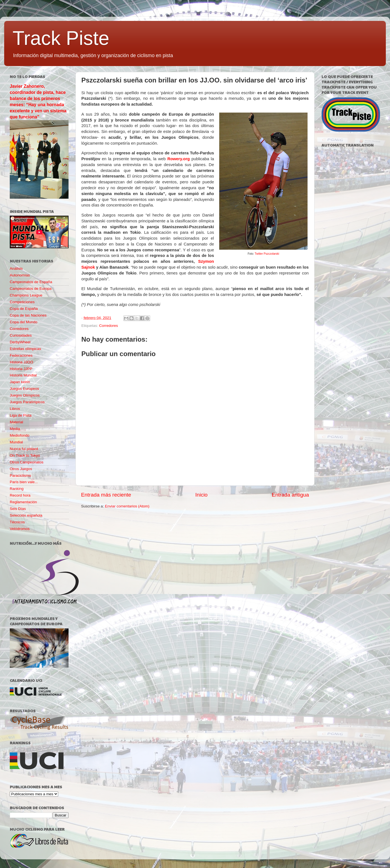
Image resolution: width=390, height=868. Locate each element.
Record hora (20, 495)
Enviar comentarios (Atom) (127, 506)
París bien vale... (24, 482)
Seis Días (18, 509)
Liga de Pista (21, 415)
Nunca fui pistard (24, 449)
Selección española (26, 515)
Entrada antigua (290, 495)
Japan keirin (20, 382)
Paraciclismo (20, 476)
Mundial (16, 442)
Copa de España (24, 309)
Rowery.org (179, 159)
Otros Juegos (21, 469)
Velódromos (20, 529)
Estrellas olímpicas (25, 349)
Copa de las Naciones (28, 315)
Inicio (201, 495)
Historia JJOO (21, 362)
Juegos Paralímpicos (27, 402)
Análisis (16, 268)
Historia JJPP (21, 369)
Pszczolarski (272, 254)
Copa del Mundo (24, 322)
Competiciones (22, 302)
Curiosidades (21, 335)
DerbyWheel (20, 342)
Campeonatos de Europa (31, 289)
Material (16, 422)
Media (15, 429)
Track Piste (61, 38)
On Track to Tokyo (25, 455)
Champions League (26, 295)
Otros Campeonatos (27, 462)
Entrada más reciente (106, 495)
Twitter (259, 254)
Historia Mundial (23, 375)
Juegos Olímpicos (25, 395)
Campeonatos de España (31, 282)
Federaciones (21, 355)
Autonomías (20, 275)
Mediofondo (20, 435)
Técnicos (17, 522)
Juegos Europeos (24, 389)
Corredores (109, 326)
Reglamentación (23, 502)
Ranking (17, 489)
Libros (15, 409)
